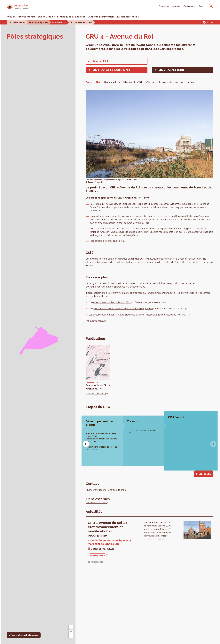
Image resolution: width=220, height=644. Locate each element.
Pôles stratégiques (39, 22)
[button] (71, 627)
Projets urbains (26, 17)
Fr (204, 22)
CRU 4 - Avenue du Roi (81, 22)
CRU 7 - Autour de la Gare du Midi (112, 70)
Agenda (176, 6)
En (212, 22)
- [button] (71, 636)
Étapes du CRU (133, 82)
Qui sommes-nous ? (128, 17)
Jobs (201, 6)
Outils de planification (101, 17)
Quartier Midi (59, 22)
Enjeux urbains (46, 17)
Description (94, 82)
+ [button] (71, 632)
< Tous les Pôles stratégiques (24, 635)
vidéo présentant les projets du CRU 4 (113, 302)
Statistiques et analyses (71, 17)
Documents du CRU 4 (96, 394)
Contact (151, 82)
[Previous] (86, 444)
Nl (208, 22)
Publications (189, 6)
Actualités (164, 6)
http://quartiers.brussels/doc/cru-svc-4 (167, 315)
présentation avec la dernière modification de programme (123, 309)
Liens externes (169, 82)
